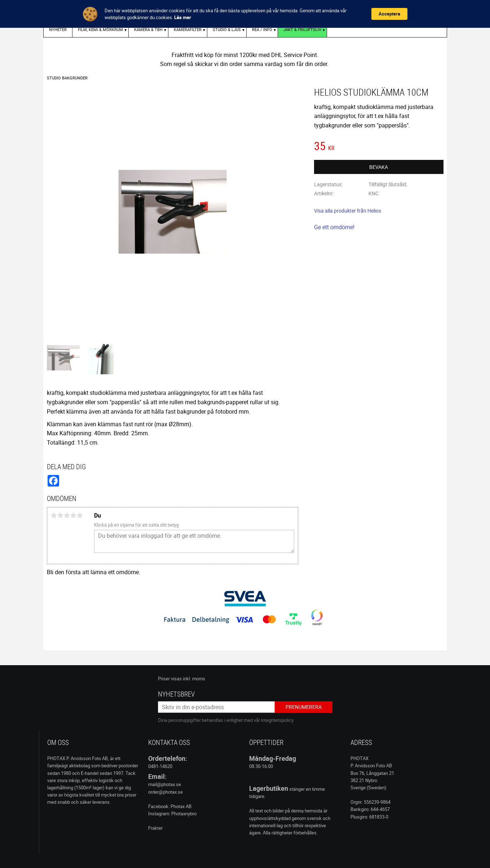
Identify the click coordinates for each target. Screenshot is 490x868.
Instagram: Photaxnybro (172, 814)
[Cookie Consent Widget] (245, 14)
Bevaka (379, 167)
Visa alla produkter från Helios (348, 211)
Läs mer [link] (183, 17)
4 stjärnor (74, 515)
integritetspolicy (277, 720)
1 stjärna (54, 515)
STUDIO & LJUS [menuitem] (227, 29)
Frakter (155, 828)
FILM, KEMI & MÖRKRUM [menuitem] (100, 29)
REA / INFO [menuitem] (262, 29)
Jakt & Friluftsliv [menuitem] (302, 29)
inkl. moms (194, 679)
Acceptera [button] (389, 14)
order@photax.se (165, 792)
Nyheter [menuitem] (58, 29)
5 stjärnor (80, 515)
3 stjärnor (67, 515)
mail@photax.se (165, 784)
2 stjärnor (61, 515)
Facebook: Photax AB (170, 806)
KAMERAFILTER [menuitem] (188, 29)
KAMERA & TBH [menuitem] (148, 29)
